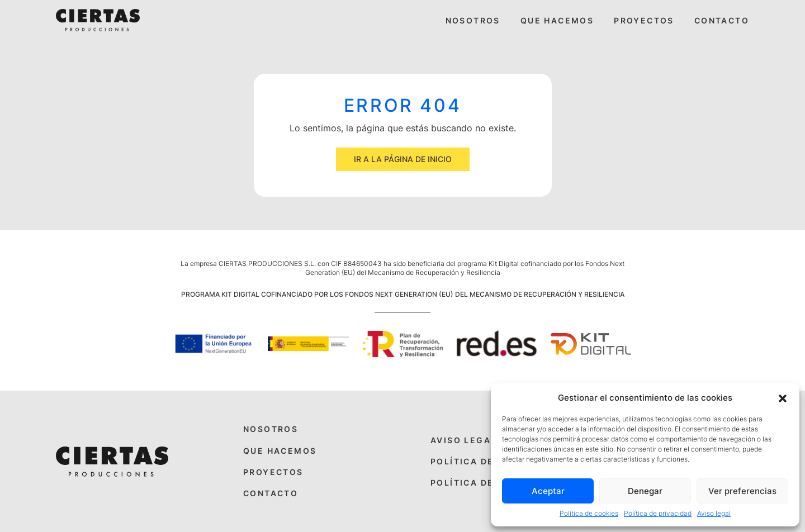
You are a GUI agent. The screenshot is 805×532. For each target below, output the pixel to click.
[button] (783, 397)
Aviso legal (714, 513)
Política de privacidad (658, 513)
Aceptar (548, 491)
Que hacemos (557, 20)
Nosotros (473, 20)
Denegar (645, 491)
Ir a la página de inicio (403, 159)
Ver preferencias (742, 491)
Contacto (722, 20)
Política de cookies (589, 513)
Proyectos (644, 20)
